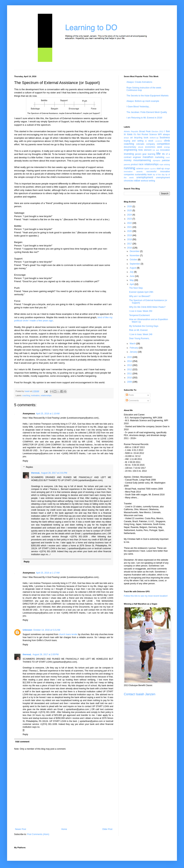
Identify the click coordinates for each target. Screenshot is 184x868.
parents (127, 164)
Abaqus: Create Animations (139, 82)
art (131, 138)
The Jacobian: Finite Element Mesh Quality (147, 112)
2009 (130, 382)
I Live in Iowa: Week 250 (141, 311)
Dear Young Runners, (139, 338)
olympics (157, 160)
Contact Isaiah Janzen (140, 694)
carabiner (159, 141)
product (134, 164)
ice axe (156, 150)
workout (145, 181)
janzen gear (141, 154)
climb (167, 141)
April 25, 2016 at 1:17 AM (48, 573)
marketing (160, 157)
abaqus (166, 134)
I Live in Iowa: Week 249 (141, 334)
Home (64, 829)
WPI (160, 134)
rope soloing (165, 164)
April (132, 284)
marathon (148, 157)
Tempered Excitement (139, 315)
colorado (140, 144)
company (151, 144)
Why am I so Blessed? (140, 296)
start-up (160, 169)
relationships (46, 395)
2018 (130, 239)
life (158, 154)
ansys (126, 138)
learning (152, 154)
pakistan (166, 160)
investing (129, 154)
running (130, 168)
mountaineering (142, 160)
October (134, 260)
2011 (130, 374)
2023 (130, 219)
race (141, 164)
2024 (130, 215)
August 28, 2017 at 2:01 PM (54, 473)
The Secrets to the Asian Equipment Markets (147, 96)
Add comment (22, 742)
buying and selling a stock (139, 141)
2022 (130, 223)
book (146, 138)
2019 (130, 235)
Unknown (27, 630)
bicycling (138, 138)
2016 (130, 248)
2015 (130, 357)
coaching (26, 395)
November (135, 256)
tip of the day (159, 175)
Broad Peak (145, 131)
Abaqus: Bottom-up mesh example (143, 101)
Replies (29, 467)
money (128, 160)
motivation (35, 395)
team (150, 175)
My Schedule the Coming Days (144, 326)
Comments (132, 401)
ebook (141, 147)
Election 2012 (158, 131)
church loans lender (68, 634)
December (135, 251)
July (132, 272)
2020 (130, 231)
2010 (130, 378)
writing (152, 181)
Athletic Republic (131, 131)
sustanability (141, 175)
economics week (154, 147)
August (133, 268)
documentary (130, 147)
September (135, 264)
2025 (130, 211)
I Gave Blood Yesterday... (138, 107)
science (140, 169)
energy (167, 147)
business (165, 137)
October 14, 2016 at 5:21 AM (47, 630)
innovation (165, 150)
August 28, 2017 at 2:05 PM (46, 654)
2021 (130, 227)
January (134, 352)
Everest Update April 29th (141, 292)
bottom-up (154, 138)
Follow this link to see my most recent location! (146, 596)
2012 (130, 370)
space (147, 169)
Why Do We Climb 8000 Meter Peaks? (147, 307)
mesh (168, 157)
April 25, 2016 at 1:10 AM (48, 414)
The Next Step (136, 288)
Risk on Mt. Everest (138, 330)
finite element (145, 150)
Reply (25, 461)
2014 (130, 361)
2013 (130, 365)
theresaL (36, 473)
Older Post (107, 829)
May (132, 280)
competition (163, 144)
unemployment (145, 177)
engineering (130, 150)
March (133, 344)
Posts (130, 395)
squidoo (153, 169)
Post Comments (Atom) (38, 834)
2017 (130, 244)
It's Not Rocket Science (145, 134)
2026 (130, 206)
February (134, 348)
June (132, 276)
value (137, 181)
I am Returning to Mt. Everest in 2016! (144, 118)
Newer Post (21, 829)
